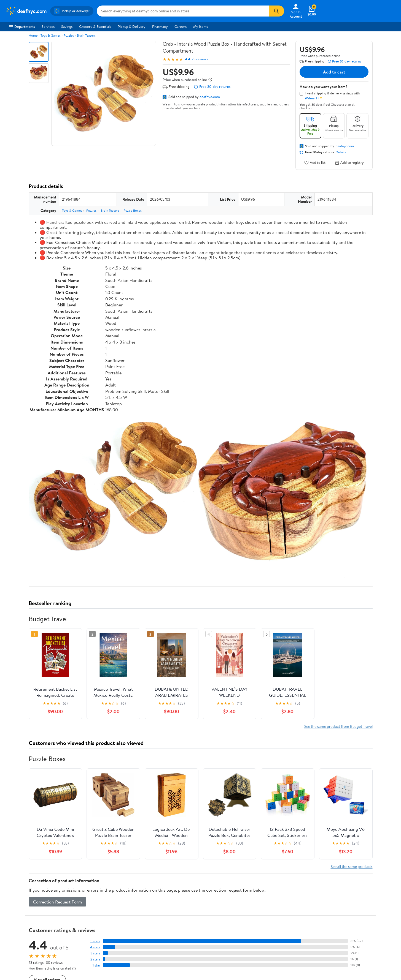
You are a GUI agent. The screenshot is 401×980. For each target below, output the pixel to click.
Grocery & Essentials (95, 26)
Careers (181, 26)
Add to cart (334, 72)
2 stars (95, 959)
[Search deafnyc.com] (183, 11)
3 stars (95, 953)
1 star (96, 965)
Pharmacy (160, 26)
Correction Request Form (57, 902)
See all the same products (352, 866)
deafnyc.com (210, 97)
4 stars (95, 947)
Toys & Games (51, 35)
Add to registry (349, 163)
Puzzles (69, 35)
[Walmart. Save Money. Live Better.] (26, 11)
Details (341, 152)
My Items (201, 26)
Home (33, 35)
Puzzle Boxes (133, 210)
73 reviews (200, 59)
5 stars (95, 941)
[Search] (276, 11)
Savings (67, 26)
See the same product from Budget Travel (338, 726)
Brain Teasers (86, 35)
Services (48, 26)
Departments (22, 26)
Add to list (315, 163)
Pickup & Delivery (132, 26)
